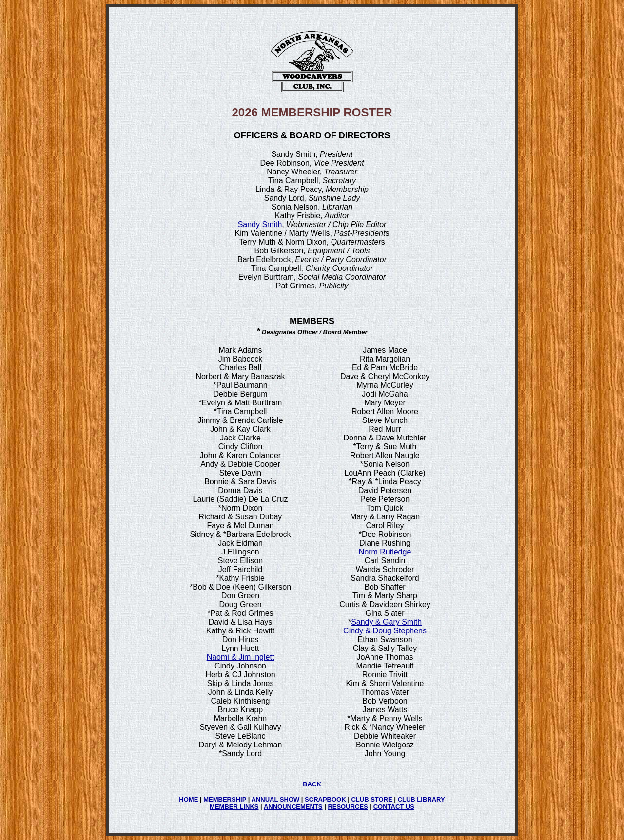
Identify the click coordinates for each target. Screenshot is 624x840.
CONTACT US (394, 807)
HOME (188, 799)
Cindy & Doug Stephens (385, 631)
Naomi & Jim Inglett (241, 657)
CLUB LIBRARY (421, 799)
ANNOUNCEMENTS (293, 807)
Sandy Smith (260, 224)
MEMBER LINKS (234, 807)
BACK (312, 784)
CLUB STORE (371, 799)
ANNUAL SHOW (276, 799)
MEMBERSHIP (225, 799)
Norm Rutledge (385, 552)
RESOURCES (348, 807)
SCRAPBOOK (325, 799)
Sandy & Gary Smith (386, 622)
